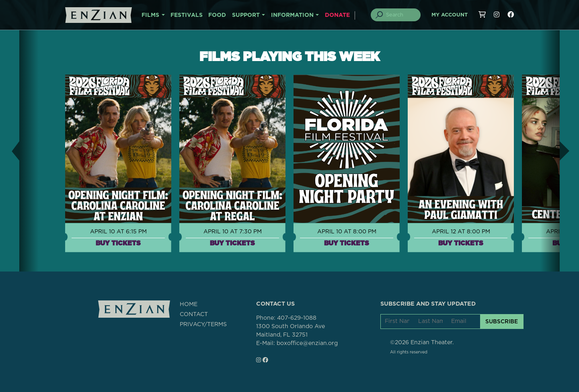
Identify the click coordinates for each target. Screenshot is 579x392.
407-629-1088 (297, 318)
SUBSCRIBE (502, 321)
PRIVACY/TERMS (203, 325)
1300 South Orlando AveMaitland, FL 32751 (291, 331)
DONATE (337, 15)
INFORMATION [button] (292, 15)
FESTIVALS (187, 15)
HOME (189, 304)
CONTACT (194, 314)
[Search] (400, 15)
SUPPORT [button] (246, 15)
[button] (10, 151)
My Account (450, 15)
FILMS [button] (150, 15)
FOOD (217, 15)
